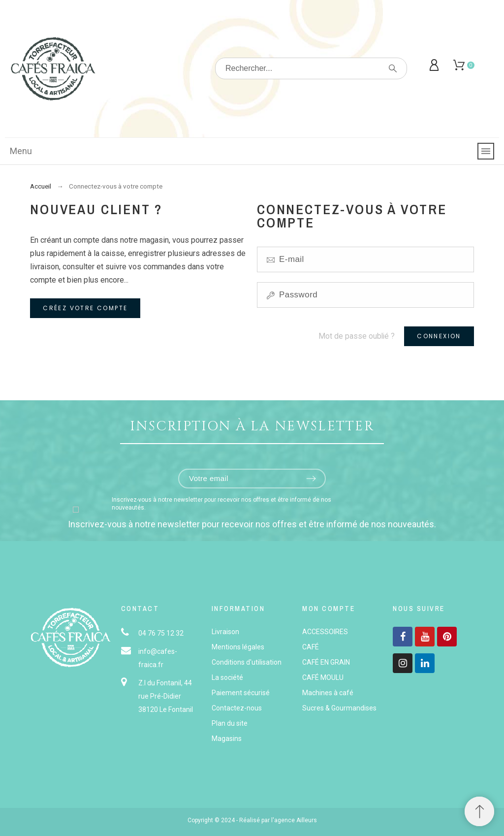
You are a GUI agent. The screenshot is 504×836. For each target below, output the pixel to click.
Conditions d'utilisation (247, 662)
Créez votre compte (85, 308)
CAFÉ (311, 647)
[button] (479, 811)
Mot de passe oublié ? (357, 336)
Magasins (227, 739)
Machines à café (328, 693)
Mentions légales (238, 647)
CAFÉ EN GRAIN (326, 662)
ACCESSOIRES (325, 632)
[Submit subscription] (311, 479)
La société (227, 677)
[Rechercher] (311, 68)
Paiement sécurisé (241, 693)
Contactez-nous (237, 708)
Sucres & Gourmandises (339, 708)
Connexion (439, 336)
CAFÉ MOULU (323, 677)
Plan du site (230, 723)
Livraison (225, 632)
